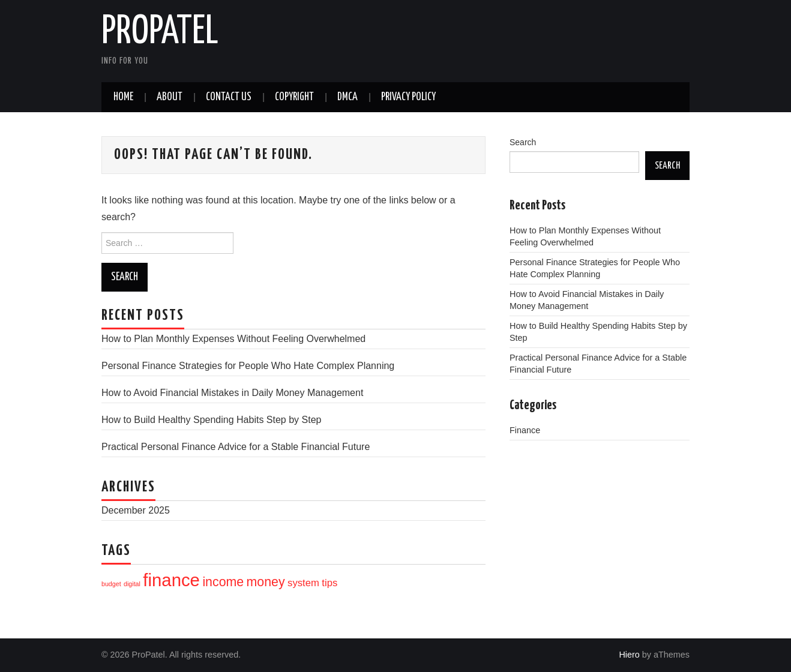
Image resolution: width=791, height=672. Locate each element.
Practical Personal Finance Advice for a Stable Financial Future (236, 447)
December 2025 (136, 510)
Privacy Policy (408, 97)
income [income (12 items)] (223, 582)
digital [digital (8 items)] (132, 584)
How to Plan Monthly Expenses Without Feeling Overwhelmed (233, 339)
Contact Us (229, 97)
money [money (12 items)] (266, 582)
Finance (525, 430)
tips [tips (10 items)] (329, 583)
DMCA (347, 97)
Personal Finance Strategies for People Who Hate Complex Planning (248, 366)
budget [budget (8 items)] (111, 584)
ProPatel (160, 32)
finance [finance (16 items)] (171, 580)
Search (523, 142)
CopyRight (294, 97)
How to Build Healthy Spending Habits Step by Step (211, 420)
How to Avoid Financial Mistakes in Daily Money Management (232, 393)
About (170, 97)
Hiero (629, 655)
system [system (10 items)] (303, 583)
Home (123, 97)
